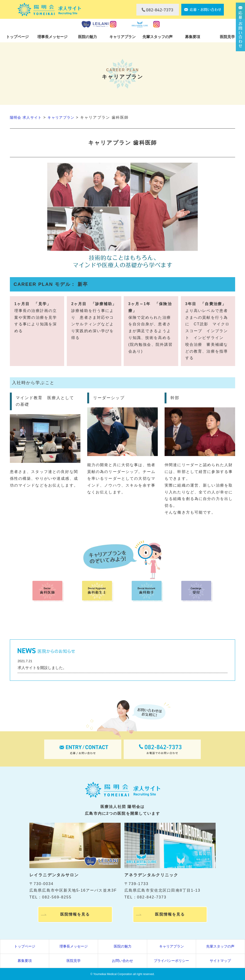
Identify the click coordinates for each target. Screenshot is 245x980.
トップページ (17, 37)
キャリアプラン (122, 37)
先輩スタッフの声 (158, 37)
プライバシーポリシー (171, 960)
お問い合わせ (122, 960)
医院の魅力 (87, 37)
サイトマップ (220, 960)
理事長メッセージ (52, 37)
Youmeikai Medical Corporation (113, 974)
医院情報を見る (75, 915)
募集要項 (193, 37)
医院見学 (227, 37)
